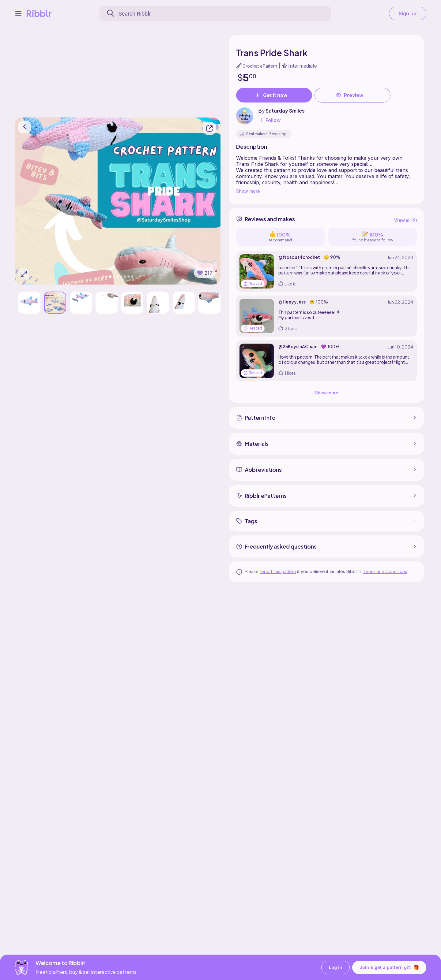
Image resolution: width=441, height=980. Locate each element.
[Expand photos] (24, 274)
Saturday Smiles (285, 111)
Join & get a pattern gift (389, 967)
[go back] (24, 127)
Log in (335, 967)
